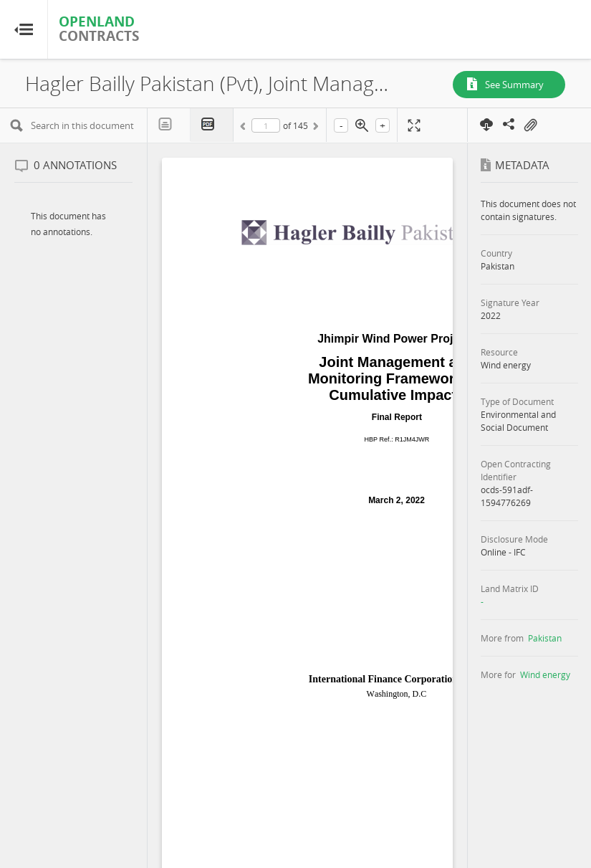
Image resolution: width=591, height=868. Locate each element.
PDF (212, 125)
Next (314, 128)
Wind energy (545, 674)
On (530, 125)
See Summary (514, 85)
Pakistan (545, 638)
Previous (245, 128)
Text (169, 125)
